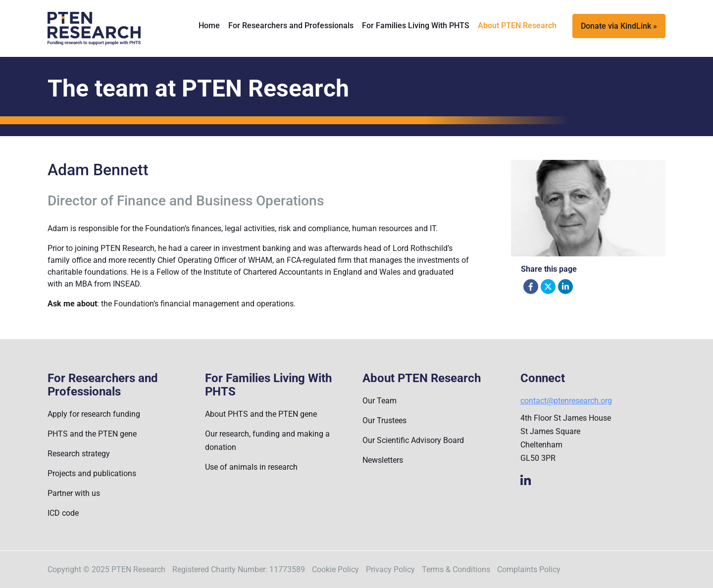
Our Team (380, 401)
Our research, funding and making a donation (267, 441)
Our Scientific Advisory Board (413, 440)
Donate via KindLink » (619, 26)
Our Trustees (384, 420)
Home (209, 25)
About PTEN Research (517, 25)
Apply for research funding (94, 414)
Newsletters (383, 460)
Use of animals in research (251, 467)
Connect (543, 378)
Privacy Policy (390, 569)
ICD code (63, 513)
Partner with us (74, 493)
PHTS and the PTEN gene (92, 434)
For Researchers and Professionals (291, 25)
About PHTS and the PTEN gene (261, 414)
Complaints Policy (529, 569)
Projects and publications (92, 473)
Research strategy (79, 454)
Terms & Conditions (456, 569)
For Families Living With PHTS (416, 25)
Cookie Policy (335, 569)
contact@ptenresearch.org (566, 401)
